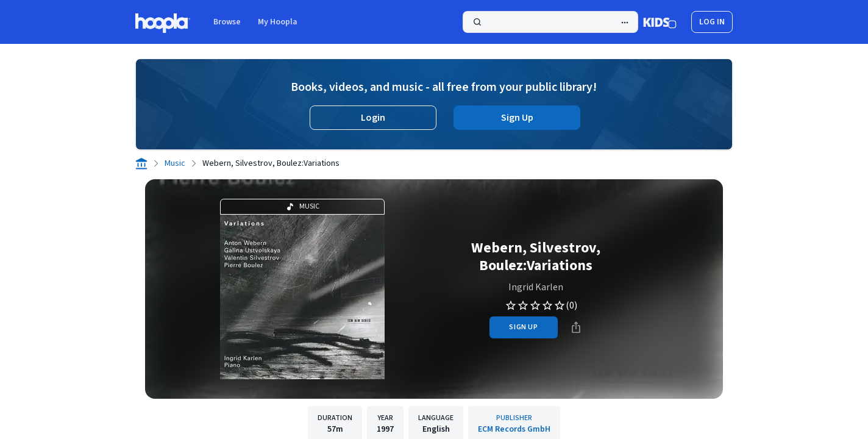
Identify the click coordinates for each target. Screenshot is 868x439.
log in (712, 22)
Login (373, 118)
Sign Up (517, 118)
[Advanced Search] (625, 23)
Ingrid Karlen (536, 287)
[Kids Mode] (660, 22)
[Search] (550, 22)
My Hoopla (278, 22)
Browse (227, 22)
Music (175, 163)
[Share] (576, 327)
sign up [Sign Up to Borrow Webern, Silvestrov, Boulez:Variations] (523, 327)
